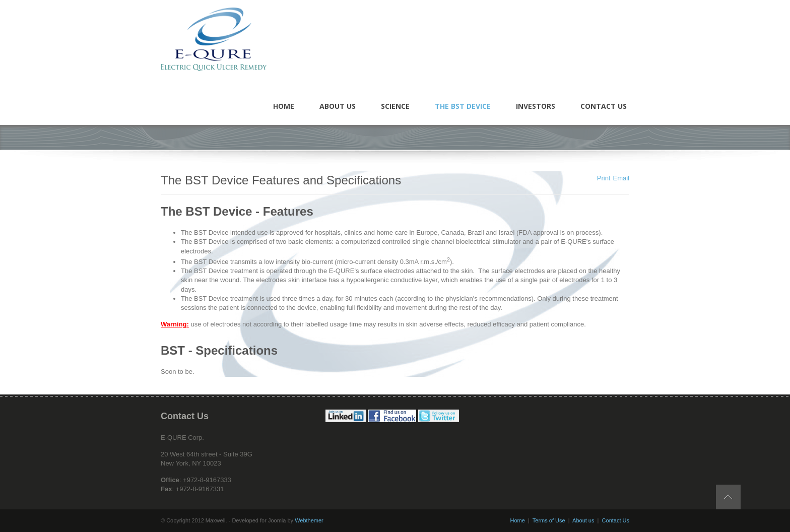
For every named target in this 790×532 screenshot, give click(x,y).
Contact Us (616, 520)
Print (604, 178)
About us (583, 520)
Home (518, 520)
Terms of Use (549, 520)
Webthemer (309, 520)
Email (621, 178)
